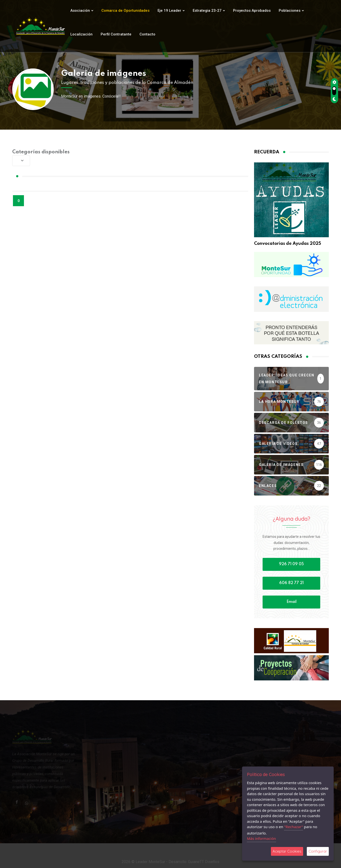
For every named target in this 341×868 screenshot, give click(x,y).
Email (292, 602)
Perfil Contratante (116, 34)
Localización (81, 34)
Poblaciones (290, 11)
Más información (261, 838)
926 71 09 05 (291, 564)
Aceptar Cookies (287, 851)
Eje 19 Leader (169, 11)
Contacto (147, 34)
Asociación (80, 11)
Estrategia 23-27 (207, 11)
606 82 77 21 (291, 583)
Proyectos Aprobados (252, 11)
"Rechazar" (293, 827)
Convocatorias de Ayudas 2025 (288, 244)
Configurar (318, 851)
